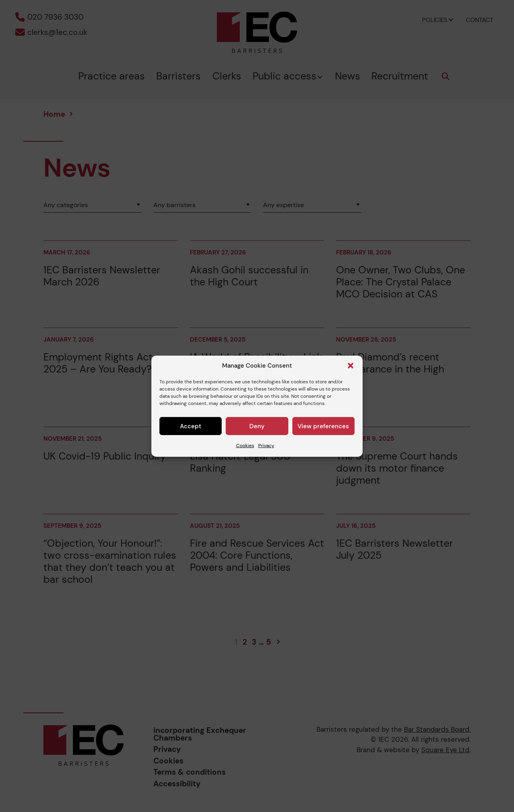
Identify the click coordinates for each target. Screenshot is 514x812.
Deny (257, 426)
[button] (351, 366)
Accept (191, 426)
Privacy (266, 446)
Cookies (245, 446)
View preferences (323, 426)
